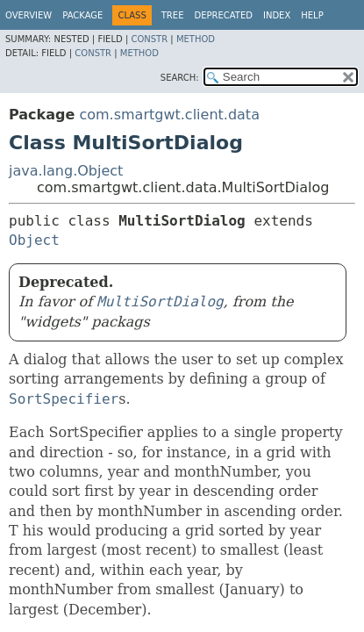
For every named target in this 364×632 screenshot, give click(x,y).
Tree (173, 15)
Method (196, 39)
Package (82, 15)
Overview (29, 15)
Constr (149, 39)
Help (312, 15)
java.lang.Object (66, 171)
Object (34, 240)
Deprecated (223, 15)
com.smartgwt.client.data (169, 115)
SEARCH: (180, 78)
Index (277, 15)
